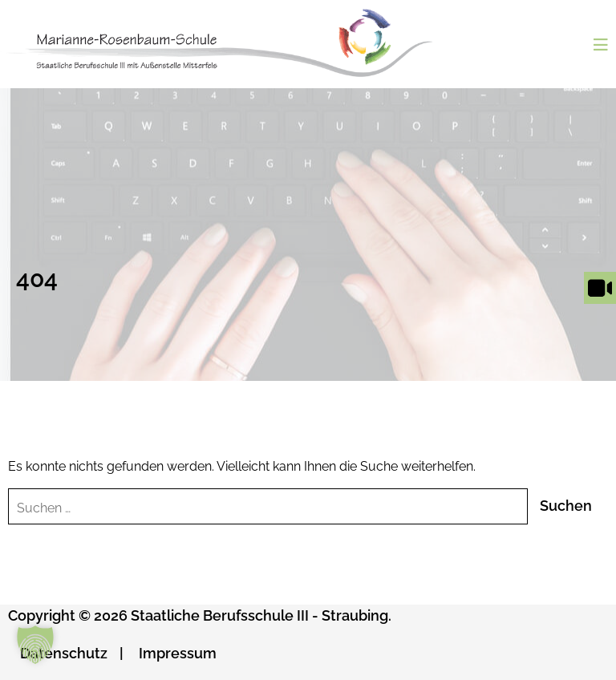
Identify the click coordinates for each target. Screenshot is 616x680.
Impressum (178, 653)
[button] (35, 645)
